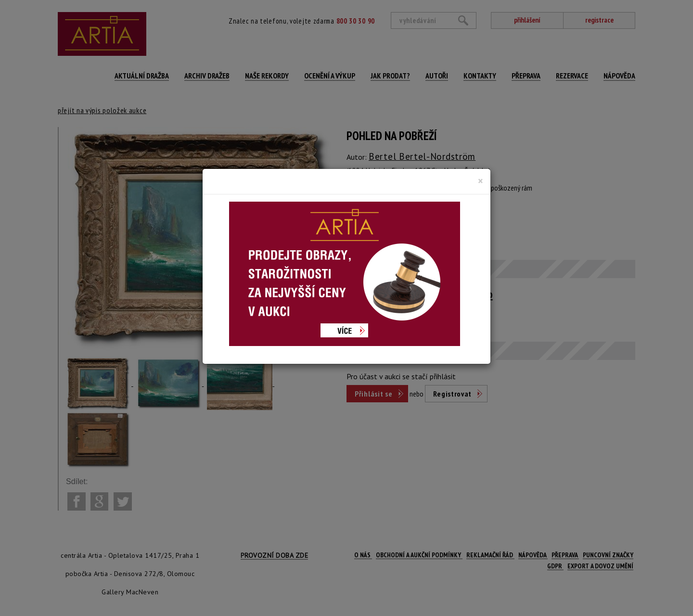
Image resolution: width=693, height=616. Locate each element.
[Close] (481, 181)
